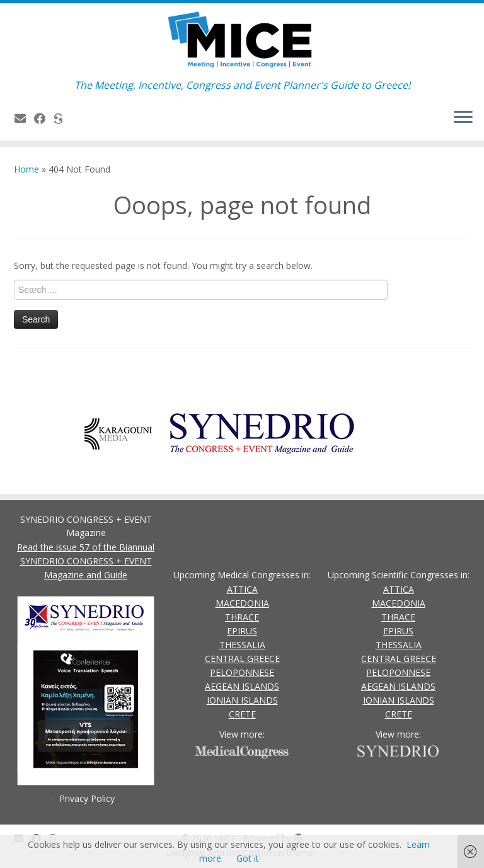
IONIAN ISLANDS (242, 700)
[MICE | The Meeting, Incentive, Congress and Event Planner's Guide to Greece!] (242, 41)
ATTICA (242, 589)
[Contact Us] (24, 118)
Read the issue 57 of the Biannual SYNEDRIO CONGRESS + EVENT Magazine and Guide (86, 561)
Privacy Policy (87, 798)
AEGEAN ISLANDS (242, 686)
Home (26, 169)
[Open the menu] (463, 118)
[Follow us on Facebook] (44, 118)
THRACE (242, 617)
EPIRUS (242, 631)
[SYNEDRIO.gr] (62, 118)
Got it (248, 858)
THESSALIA (242, 645)
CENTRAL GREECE (242, 659)
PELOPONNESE (242, 672)
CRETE (242, 714)
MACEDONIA (242, 603)
